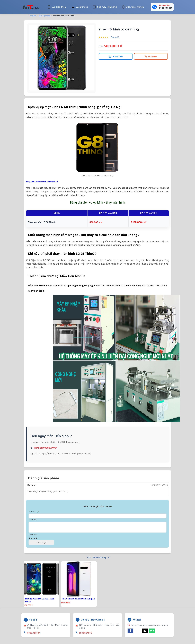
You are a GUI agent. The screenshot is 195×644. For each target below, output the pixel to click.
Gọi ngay (151, 56)
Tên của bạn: (34, 513)
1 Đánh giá (114, 37)
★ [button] (29, 541)
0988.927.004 (166, 8)
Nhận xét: (33, 521)
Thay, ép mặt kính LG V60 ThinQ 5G (79, 602)
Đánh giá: (33, 538)
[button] (130, 634)
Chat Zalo (116, 56)
